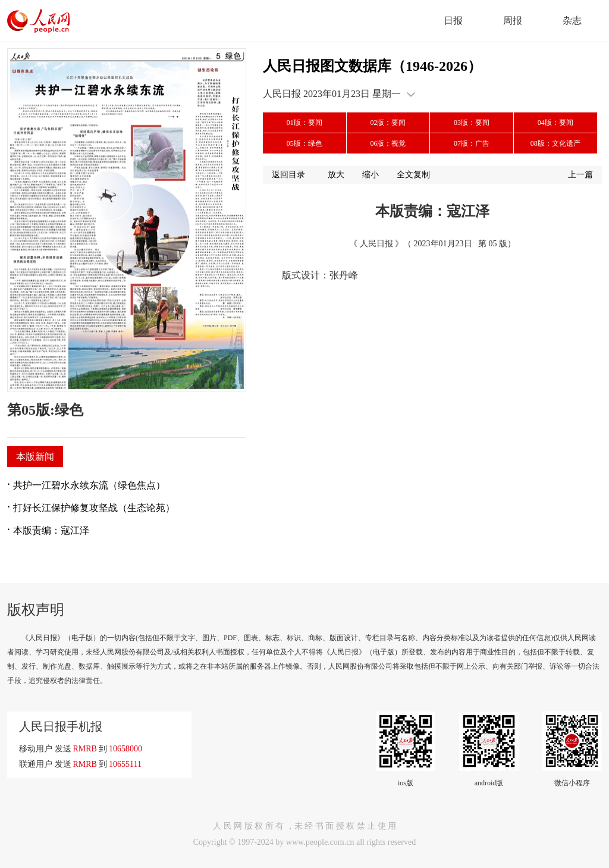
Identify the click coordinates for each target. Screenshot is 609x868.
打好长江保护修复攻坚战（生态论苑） (94, 508)
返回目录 (288, 175)
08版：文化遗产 (555, 143)
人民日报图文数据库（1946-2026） (372, 66)
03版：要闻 (472, 123)
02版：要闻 (388, 123)
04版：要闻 (555, 123)
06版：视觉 (388, 143)
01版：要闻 (304, 123)
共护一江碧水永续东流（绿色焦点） (89, 485)
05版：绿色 (304, 143)
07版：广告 (472, 143)
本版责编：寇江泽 (51, 530)
